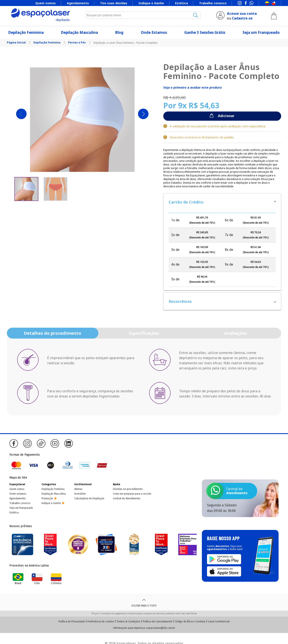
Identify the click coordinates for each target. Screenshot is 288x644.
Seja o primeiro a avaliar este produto (193, 87)
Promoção (47, 498)
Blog (119, 32)
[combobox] (143, 15)
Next (143, 114)
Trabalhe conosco (213, 3)
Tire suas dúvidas (114, 3)
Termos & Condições (128, 622)
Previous (21, 114)
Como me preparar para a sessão (132, 494)
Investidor (80, 494)
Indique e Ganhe (151, 3)
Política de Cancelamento (157, 622)
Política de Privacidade (72, 622)
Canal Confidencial (219, 622)
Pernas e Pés (77, 42)
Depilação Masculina (79, 32)
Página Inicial (17, 42)
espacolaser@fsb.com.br (161, 628)
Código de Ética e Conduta (190, 622)
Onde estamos (18, 494)
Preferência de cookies (101, 622)
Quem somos (46, 3)
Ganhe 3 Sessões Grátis (205, 32)
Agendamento (78, 3)
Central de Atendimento (127, 498)
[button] (222, 202)
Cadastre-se (242, 18)
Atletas (78, 489)
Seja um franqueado (21, 508)
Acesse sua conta (242, 13)
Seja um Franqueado (261, 32)
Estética (181, 3)
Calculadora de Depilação (89, 498)
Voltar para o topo (144, 602)
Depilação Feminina (26, 32)
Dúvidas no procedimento (128, 489)
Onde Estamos (154, 32)
